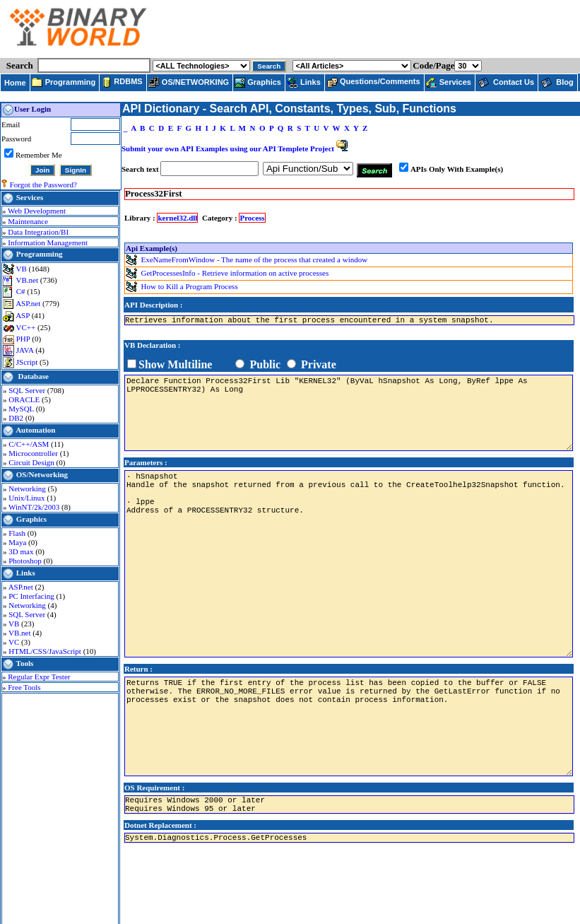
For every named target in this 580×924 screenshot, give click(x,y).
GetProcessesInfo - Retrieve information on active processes (235, 272)
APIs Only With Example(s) (457, 169)
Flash (18, 533)
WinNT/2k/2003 (35, 507)
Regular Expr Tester (39, 677)
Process (252, 218)
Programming (40, 254)
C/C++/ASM (30, 444)
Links (26, 573)
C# (22, 291)
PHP (24, 339)
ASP (24, 315)
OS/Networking (42, 474)
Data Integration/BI (38, 232)
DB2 (17, 418)
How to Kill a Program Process (190, 286)
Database (34, 376)
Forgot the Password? (43, 185)
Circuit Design (32, 462)
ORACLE (25, 399)
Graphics (31, 519)
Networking (28, 489)
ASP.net (29, 303)
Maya (18, 542)
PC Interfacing (32, 596)
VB (23, 269)
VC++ (27, 327)
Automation (35, 430)
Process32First (153, 194)
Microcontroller (34, 453)
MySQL (22, 409)
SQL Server (28, 390)
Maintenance (28, 221)
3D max (22, 551)
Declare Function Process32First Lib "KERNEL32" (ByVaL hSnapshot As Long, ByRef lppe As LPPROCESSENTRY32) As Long (349, 413)
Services (30, 197)
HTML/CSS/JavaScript (46, 651)
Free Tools (24, 687)
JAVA (26, 350)
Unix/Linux (28, 498)
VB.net (28, 280)
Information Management (48, 242)
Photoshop (26, 561)
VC (15, 642)
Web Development (37, 211)
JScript (28, 362)
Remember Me (39, 155)
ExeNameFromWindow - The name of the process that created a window (255, 259)
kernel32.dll (177, 218)
